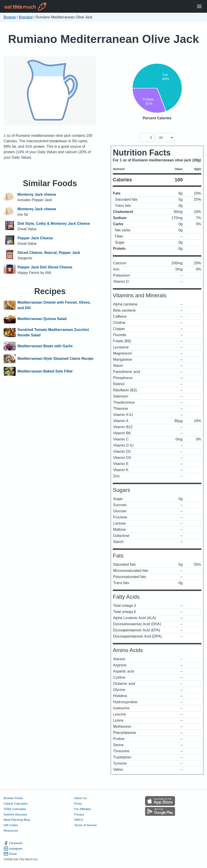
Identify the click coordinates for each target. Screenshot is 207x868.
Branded (26, 17)
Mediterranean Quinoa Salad (42, 319)
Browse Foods (13, 798)
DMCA (79, 820)
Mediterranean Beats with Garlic (45, 346)
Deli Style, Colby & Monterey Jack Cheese (54, 224)
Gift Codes (11, 825)
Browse (10, 17)
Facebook (13, 843)
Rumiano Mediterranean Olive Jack (103, 39)
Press (78, 804)
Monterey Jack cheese (37, 194)
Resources (11, 831)
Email (10, 854)
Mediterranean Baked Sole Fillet (45, 371)
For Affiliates (82, 809)
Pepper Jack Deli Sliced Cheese (45, 267)
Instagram (13, 849)
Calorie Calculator (16, 804)
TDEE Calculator (15, 809)
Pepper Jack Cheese (35, 238)
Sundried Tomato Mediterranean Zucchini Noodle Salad (53, 332)
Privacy (79, 814)
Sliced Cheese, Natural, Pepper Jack (49, 253)
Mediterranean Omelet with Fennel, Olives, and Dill (54, 305)
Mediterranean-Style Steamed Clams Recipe (55, 359)
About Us (80, 798)
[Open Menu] (199, 6)
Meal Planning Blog (17, 820)
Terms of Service (85, 825)
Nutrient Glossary (15, 814)
